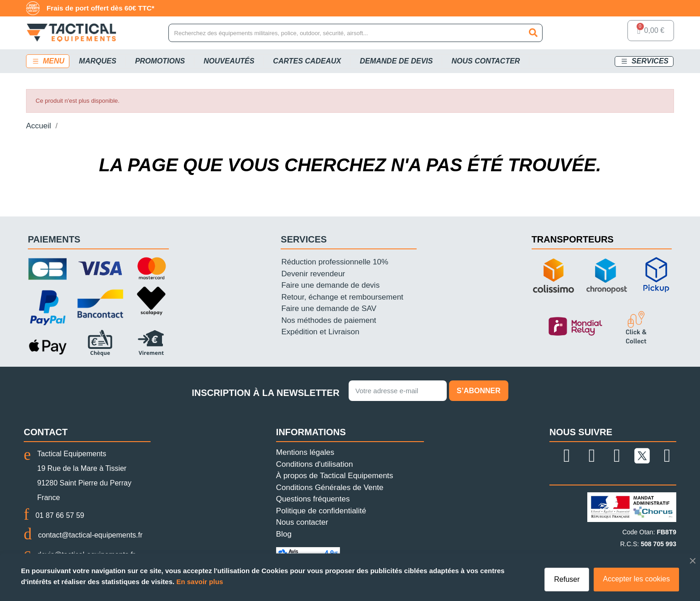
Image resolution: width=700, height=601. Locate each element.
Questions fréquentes (313, 499)
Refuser (567, 579)
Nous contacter (302, 522)
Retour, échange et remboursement (342, 297)
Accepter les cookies (636, 579)
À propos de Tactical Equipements (335, 476)
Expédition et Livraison (320, 332)
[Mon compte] (609, 33)
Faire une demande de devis (330, 285)
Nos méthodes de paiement (329, 320)
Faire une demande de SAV (329, 308)
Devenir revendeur (313, 274)
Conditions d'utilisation (315, 464)
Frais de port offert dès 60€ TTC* (100, 8)
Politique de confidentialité (321, 511)
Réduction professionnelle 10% (334, 262)
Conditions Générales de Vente (330, 488)
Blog (284, 534)
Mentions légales (305, 452)
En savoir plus (200, 582)
